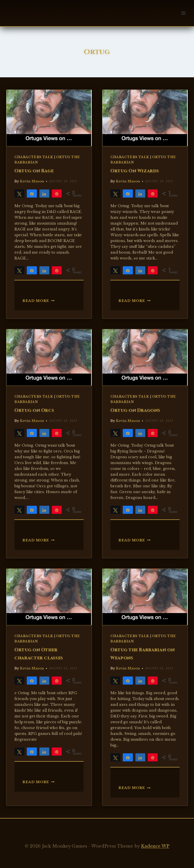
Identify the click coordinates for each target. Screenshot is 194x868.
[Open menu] (183, 13)
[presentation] (49, 118)
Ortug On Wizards (135, 171)
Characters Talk (34, 157)
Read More (39, 301)
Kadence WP (155, 846)
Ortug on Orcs (34, 411)
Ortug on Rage (34, 171)
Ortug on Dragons (135, 411)
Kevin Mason (32, 181)
